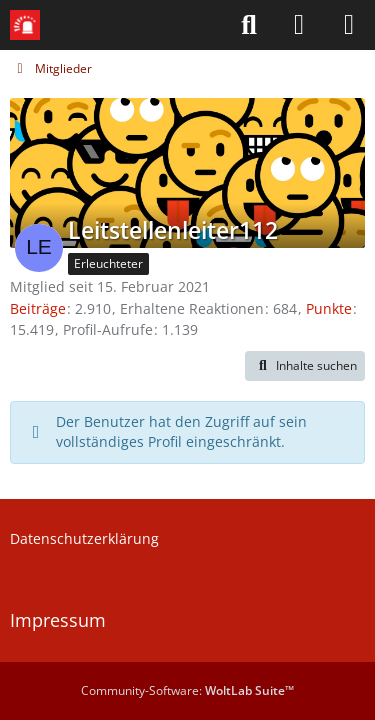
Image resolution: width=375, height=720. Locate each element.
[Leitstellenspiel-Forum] (25, 25)
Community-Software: (187, 690)
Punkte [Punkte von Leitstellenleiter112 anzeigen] (329, 308)
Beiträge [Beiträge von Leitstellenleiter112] (38, 308)
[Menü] (349, 25)
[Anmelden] (299, 25)
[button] (305, 366)
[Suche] (249, 25)
